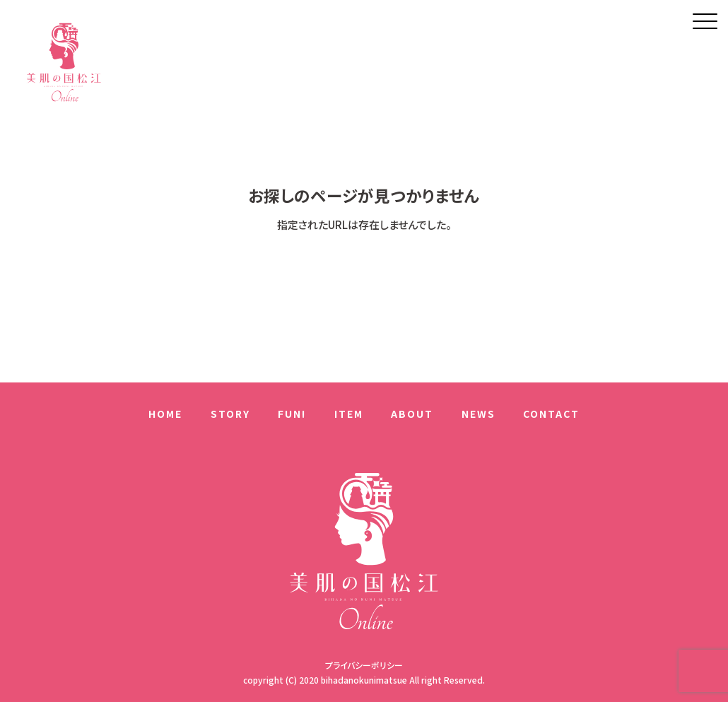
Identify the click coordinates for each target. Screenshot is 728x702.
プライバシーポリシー (364, 665)
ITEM (349, 414)
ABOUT (412, 414)
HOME (165, 414)
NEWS (479, 414)
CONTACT (551, 414)
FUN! (292, 414)
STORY (230, 414)
